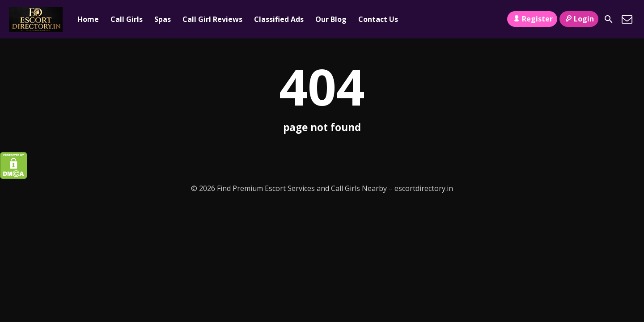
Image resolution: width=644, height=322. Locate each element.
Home (88, 19)
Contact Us (378, 19)
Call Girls (127, 19)
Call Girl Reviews (212, 19)
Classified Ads (279, 19)
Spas (163, 19)
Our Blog (331, 19)
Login (579, 19)
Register (532, 19)
